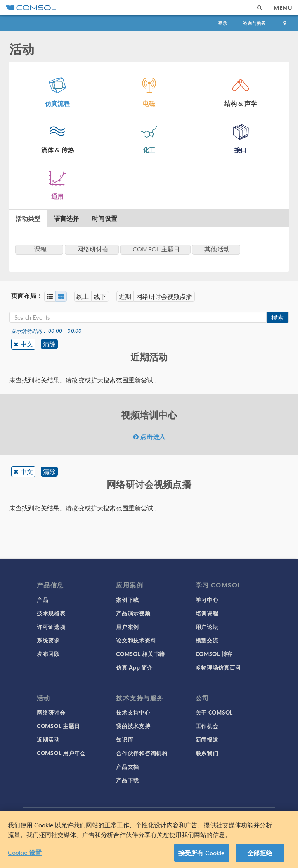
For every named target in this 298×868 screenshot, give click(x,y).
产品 (42, 599)
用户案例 (127, 627)
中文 (27, 344)
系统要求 (48, 640)
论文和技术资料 (136, 640)
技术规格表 (51, 613)
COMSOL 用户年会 (61, 753)
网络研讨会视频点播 (166, 296)
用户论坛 (207, 627)
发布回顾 (48, 654)
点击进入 (149, 437)
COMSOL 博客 (214, 654)
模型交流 (207, 640)
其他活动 (217, 249)
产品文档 (127, 766)
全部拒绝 (260, 853)
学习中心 (207, 599)
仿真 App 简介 (134, 667)
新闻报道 (207, 739)
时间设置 (105, 218)
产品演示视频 (133, 613)
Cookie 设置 (25, 852)
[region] (149, 839)
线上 (83, 296)
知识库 (125, 739)
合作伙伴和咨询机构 (142, 753)
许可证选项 (51, 627)
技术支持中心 (133, 712)
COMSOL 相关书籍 (140, 654)
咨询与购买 (254, 23)
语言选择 (67, 218)
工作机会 (207, 726)
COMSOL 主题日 (58, 726)
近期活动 (48, 739)
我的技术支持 (133, 726)
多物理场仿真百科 (218, 667)
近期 (127, 296)
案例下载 (127, 599)
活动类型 (28, 218)
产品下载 (127, 780)
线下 (101, 296)
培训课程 (207, 613)
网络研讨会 (51, 712)
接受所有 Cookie (202, 853)
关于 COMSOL (214, 712)
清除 (50, 344)
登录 (223, 23)
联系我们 (207, 753)
